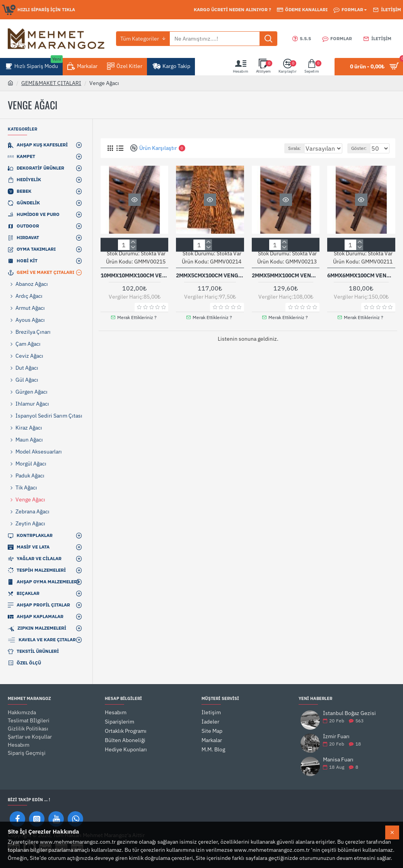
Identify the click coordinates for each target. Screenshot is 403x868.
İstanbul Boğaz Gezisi (349, 713)
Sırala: (288, 148)
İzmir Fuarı (336, 736)
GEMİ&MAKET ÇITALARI (51, 83)
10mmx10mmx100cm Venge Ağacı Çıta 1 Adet (134, 275)
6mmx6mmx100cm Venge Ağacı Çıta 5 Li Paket (361, 275)
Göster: (362, 148)
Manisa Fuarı (338, 760)
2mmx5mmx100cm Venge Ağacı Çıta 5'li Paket (286, 275)
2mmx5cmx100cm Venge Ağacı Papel (210, 275)
